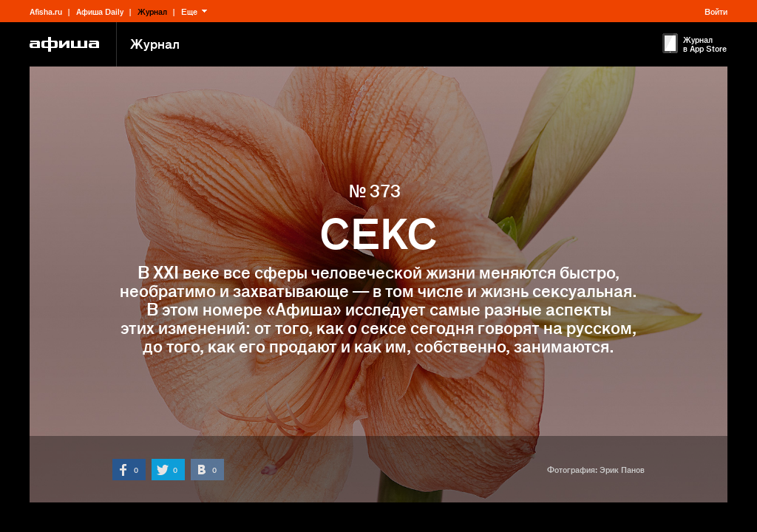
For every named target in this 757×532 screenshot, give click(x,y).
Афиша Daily (100, 11)
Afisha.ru (46, 11)
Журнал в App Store (705, 44)
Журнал (152, 11)
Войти (716, 11)
